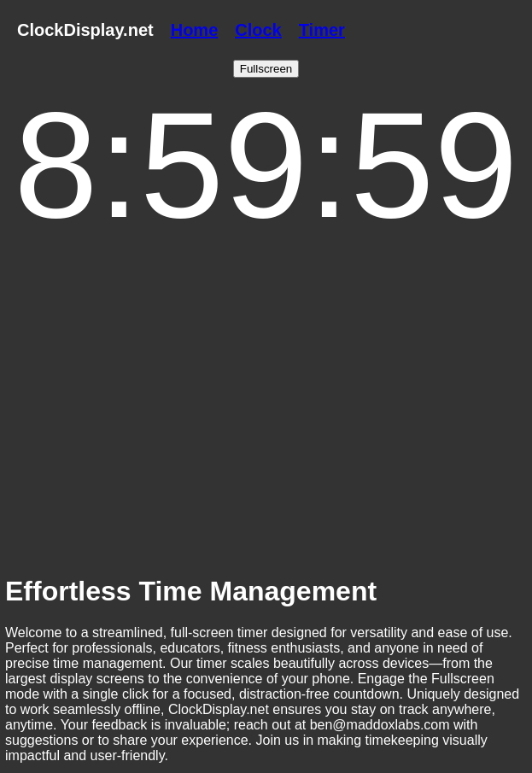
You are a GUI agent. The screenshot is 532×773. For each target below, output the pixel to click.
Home (195, 30)
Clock (258, 30)
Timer (322, 30)
